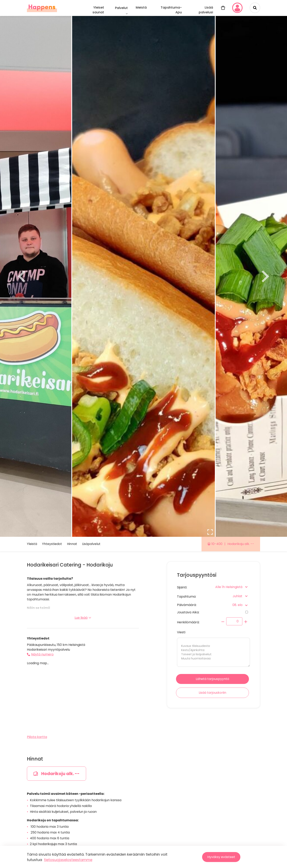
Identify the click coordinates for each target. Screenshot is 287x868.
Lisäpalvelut (91, 544)
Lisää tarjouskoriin (212, 693)
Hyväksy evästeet (221, 857)
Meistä (141, 7)
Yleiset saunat (98, 10)
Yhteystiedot (52, 544)
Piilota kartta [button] (37, 737)
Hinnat (72, 544)
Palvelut (121, 8)
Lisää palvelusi (206, 10)
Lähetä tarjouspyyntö (212, 679)
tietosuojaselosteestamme (68, 860)
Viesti (213, 648)
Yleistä (32, 544)
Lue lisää (83, 618)
